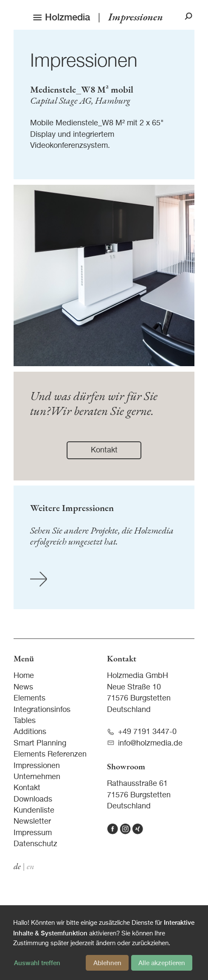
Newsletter (32, 822)
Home (24, 676)
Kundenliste (34, 811)
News (23, 687)
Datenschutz (35, 844)
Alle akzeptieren (162, 963)
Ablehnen (107, 963)
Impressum (33, 833)
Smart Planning (40, 743)
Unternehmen (37, 777)
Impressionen (84, 62)
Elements (30, 698)
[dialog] (104, 943)
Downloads (33, 799)
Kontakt (27, 788)
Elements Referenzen (50, 754)
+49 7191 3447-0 (142, 732)
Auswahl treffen (37, 963)
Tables (25, 721)
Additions (30, 732)
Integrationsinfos (42, 710)
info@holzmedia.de (145, 743)
